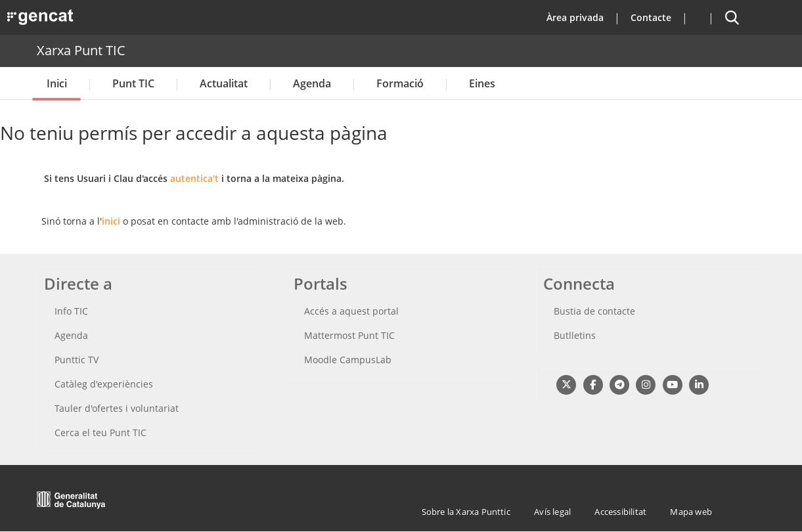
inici (111, 221)
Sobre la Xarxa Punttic (466, 512)
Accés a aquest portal (351, 311)
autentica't (194, 178)
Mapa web (691, 512)
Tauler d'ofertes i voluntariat (117, 408)
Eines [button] (482, 83)
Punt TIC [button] (133, 83)
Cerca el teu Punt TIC (100, 432)
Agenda (312, 83)
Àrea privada (575, 17)
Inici (57, 83)
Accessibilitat (620, 512)
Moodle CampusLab (348, 360)
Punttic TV (77, 360)
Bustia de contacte (594, 311)
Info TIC (71, 311)
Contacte (651, 17)
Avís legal (552, 512)
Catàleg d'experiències (104, 384)
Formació (400, 83)
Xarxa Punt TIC (81, 50)
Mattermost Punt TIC (349, 335)
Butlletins (575, 335)
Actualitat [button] (224, 83)
